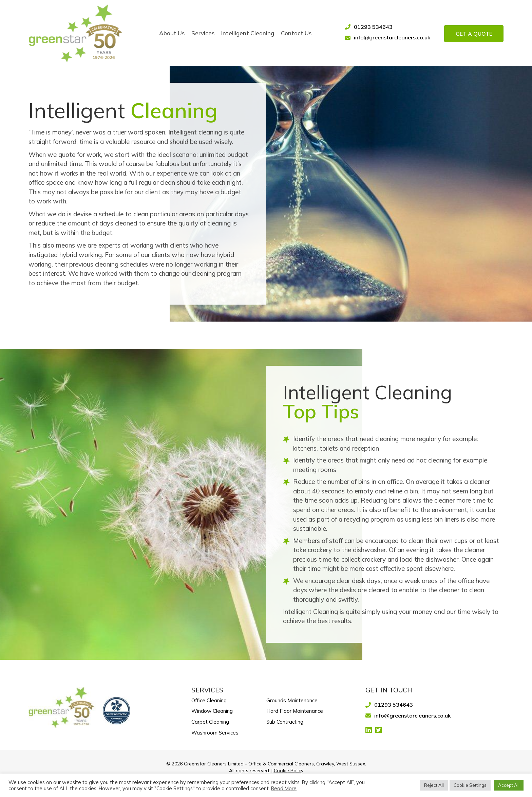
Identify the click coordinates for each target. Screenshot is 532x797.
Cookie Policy (289, 769)
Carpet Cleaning (210, 721)
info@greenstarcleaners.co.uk (392, 36)
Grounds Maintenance (292, 699)
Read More (284, 789)
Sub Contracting (285, 721)
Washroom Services (215, 732)
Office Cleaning (209, 699)
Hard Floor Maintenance (295, 710)
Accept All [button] (509, 785)
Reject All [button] (434, 785)
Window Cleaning (212, 710)
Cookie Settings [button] (470, 785)
